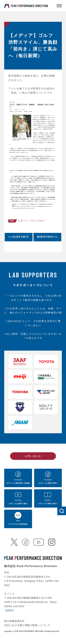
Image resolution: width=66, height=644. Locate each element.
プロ (33, 221)
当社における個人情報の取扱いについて (27, 625)
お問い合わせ (33, 456)
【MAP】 (10, 610)
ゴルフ (41, 221)
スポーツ (23, 221)
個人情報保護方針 (14, 621)
